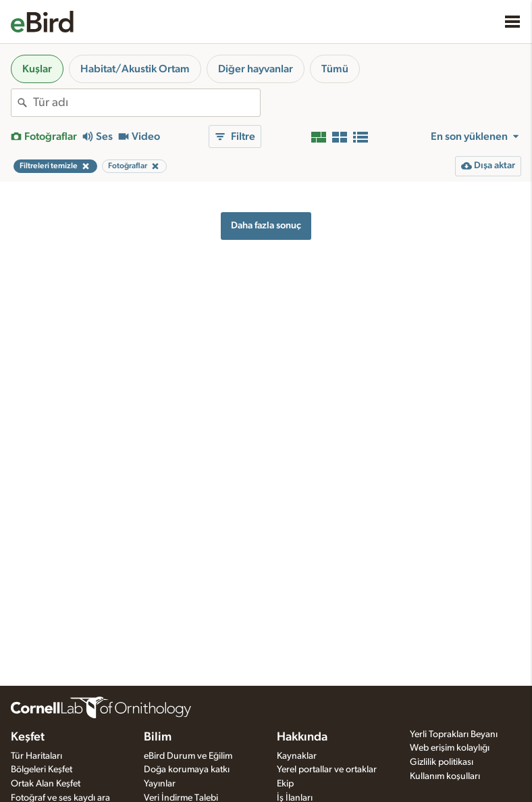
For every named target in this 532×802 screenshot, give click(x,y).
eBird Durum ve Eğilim (188, 756)
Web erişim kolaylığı (450, 748)
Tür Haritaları (36, 756)
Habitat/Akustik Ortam (135, 69)
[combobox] (147, 103)
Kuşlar (37, 69)
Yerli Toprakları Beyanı (454, 734)
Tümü (335, 69)
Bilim (158, 737)
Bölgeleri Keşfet (42, 770)
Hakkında (302, 737)
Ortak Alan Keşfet (46, 784)
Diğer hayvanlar (256, 69)
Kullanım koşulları (445, 776)
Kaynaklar (297, 756)
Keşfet (28, 737)
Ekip (285, 784)
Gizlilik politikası (442, 762)
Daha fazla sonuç (266, 225)
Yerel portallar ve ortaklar (327, 770)
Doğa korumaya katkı (187, 770)
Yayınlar (160, 784)
